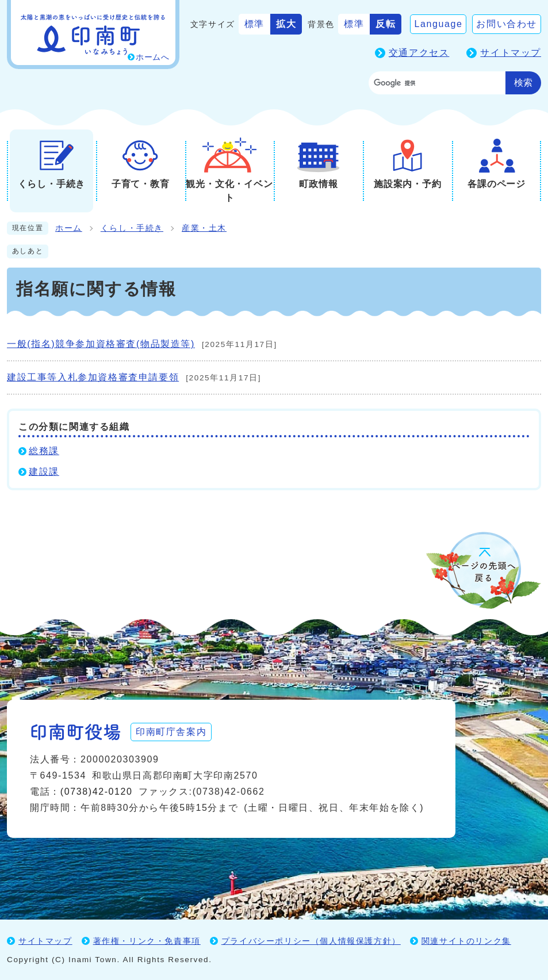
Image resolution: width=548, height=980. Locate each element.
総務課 (44, 451)
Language (438, 24)
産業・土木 (204, 228)
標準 (254, 24)
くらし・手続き (132, 228)
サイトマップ (511, 53)
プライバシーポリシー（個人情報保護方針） (311, 941)
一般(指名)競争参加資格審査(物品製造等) (101, 344)
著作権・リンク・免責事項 (147, 941)
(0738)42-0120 (97, 792)
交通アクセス (419, 53)
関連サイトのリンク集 (466, 941)
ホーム (69, 228)
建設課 (44, 472)
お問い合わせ (507, 24)
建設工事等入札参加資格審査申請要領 (93, 377)
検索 (523, 83)
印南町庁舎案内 (171, 732)
